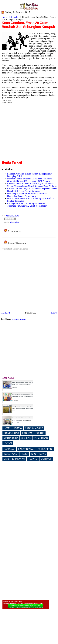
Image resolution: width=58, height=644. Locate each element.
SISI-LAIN (26, 438)
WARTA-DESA (11, 438)
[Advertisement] (26, 134)
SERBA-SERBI (45, 449)
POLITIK (40, 433)
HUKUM (8, 443)
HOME (7, 428)
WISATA (18, 428)
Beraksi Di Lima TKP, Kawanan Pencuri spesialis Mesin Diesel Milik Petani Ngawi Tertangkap (32, 190)
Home (4, 17)
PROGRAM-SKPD (34, 428)
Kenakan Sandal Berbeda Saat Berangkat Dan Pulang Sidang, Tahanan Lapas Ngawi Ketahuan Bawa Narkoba (32, 185)
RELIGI (24, 454)
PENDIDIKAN (41, 438)
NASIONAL (9, 449)
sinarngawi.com (19, 319)
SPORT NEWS (39, 454)
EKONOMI (27, 433)
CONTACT (46, 459)
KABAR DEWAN (26, 449)
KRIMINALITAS (11, 433)
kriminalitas (15, 17)
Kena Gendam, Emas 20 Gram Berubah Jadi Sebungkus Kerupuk (28, 25)
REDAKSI (33, 459)
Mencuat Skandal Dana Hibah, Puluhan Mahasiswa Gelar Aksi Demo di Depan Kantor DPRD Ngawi (30, 180)
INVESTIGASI (11, 454)
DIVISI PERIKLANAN (14, 459)
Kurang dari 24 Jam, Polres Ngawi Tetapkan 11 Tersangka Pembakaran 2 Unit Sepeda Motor (28, 205)
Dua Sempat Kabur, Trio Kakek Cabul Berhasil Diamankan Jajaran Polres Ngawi (28, 195)
